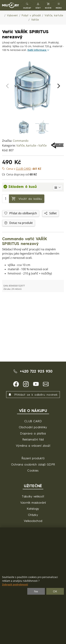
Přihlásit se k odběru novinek (33, 395)
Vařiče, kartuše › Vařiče (32, 146)
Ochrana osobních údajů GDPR (33, 464)
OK (55, 591)
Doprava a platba (33, 433)
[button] (38, 5)
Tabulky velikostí (33, 496)
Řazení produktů (33, 458)
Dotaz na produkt (19, 223)
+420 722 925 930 (33, 371)
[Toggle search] (27, 5)
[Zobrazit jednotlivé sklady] (58, 187)
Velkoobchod (33, 521)
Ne (36, 591)
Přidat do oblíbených (21, 213)
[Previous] (8, 86)
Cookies (33, 470)
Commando (21, 141)
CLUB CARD (33, 421)
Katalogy (33, 509)
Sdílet (51, 213)
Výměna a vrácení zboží (33, 446)
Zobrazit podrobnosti (15, 585)
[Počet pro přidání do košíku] (6, 199)
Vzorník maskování (33, 503)
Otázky (33, 515)
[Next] (58, 86)
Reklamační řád (33, 439)
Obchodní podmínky (33, 427)
